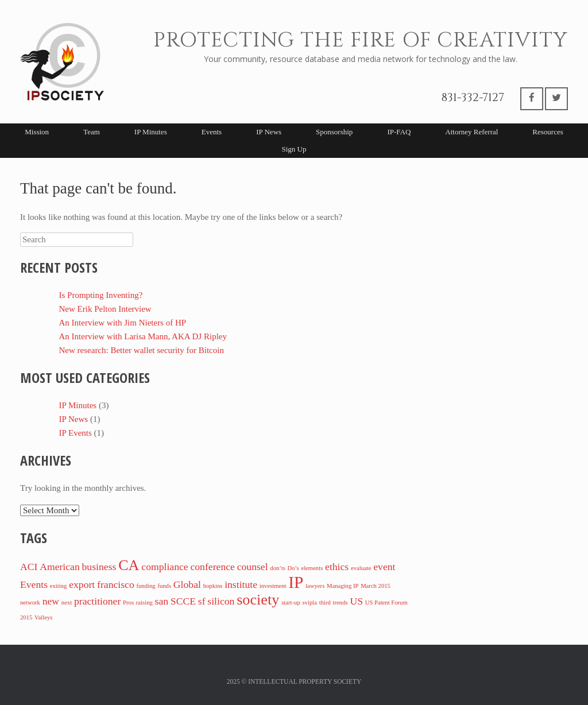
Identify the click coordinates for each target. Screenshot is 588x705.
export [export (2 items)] (82, 584)
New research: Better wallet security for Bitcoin (142, 350)
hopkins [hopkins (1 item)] (213, 586)
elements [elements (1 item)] (312, 568)
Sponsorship (334, 132)
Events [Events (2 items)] (34, 584)
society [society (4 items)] (258, 600)
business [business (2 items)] (99, 567)
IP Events (76, 433)
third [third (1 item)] (325, 603)
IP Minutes (151, 132)
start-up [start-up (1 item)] (291, 603)
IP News (269, 132)
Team (92, 132)
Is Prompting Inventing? (101, 295)
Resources (548, 132)
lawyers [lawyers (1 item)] (315, 586)
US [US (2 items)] (356, 601)
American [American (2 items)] (60, 567)
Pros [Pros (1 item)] (128, 603)
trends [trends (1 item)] (341, 603)
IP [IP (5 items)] (296, 582)
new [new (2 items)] (51, 601)
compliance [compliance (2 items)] (165, 567)
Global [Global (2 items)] (187, 584)
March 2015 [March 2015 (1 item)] (376, 586)
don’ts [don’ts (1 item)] (277, 568)
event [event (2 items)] (384, 567)
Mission (37, 132)
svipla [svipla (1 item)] (309, 603)
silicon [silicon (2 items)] (221, 601)
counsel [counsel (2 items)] (253, 567)
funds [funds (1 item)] (164, 586)
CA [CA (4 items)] (129, 565)
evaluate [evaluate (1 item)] (361, 568)
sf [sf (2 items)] (202, 601)
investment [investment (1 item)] (273, 586)
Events (212, 132)
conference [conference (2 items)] (212, 567)
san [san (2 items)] (162, 601)
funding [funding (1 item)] (146, 586)
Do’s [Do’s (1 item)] (293, 568)
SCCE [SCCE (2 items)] (183, 601)
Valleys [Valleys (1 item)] (43, 617)
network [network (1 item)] (30, 603)
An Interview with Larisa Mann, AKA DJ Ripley (143, 336)
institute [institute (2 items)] (241, 584)
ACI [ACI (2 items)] (29, 567)
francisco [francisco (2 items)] (116, 584)
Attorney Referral (471, 132)
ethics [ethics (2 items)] (337, 567)
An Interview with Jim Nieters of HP (123, 323)
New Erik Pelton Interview (105, 309)
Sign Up (294, 149)
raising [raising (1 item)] (144, 603)
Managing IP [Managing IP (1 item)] (343, 586)
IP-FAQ (399, 132)
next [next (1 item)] (67, 603)
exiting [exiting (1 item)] (59, 586)
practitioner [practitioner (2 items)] (97, 601)
